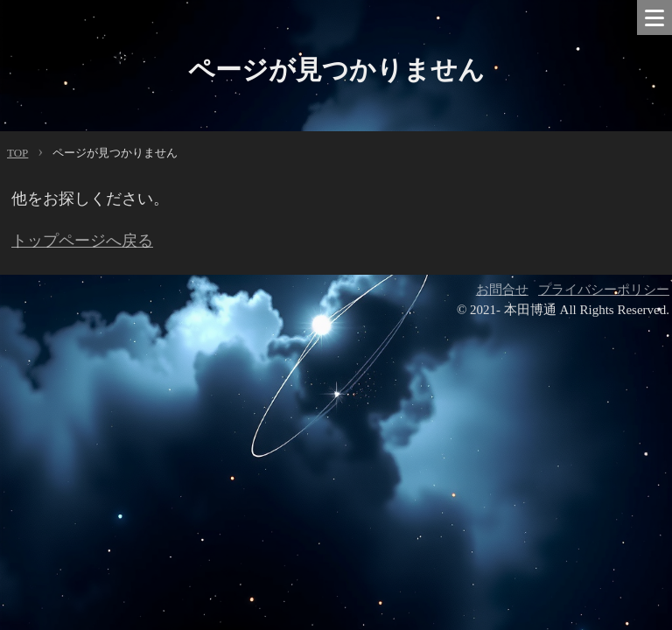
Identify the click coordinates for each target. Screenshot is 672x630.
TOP (17, 153)
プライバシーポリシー (604, 290)
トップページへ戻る (82, 241)
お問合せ (502, 290)
